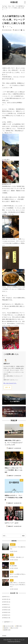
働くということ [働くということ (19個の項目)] (9, 626)
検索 (23, 536)
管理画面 (4, 636)
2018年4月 (5, 612)
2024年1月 (5, 597)
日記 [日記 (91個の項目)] (6, 628)
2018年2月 (5, 618)
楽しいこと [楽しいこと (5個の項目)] (14, 628)
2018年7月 (5, 605)
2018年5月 (5, 610)
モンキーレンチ (21, 640)
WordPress (17, 642)
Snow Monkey (7, 640)
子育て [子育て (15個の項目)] (19, 626)
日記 (24, 30)
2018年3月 (5, 615)
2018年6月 (5, 607)
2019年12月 (5, 599)
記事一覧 (8, 387)
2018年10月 (5, 602)
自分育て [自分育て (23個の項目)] (7, 630)
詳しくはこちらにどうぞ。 (10, 383)
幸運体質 (14, 2)
